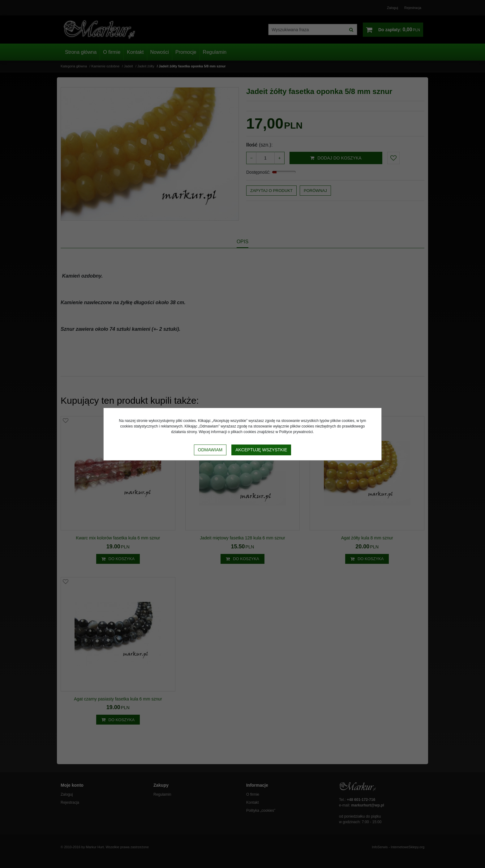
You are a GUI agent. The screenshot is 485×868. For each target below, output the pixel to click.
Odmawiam (210, 450)
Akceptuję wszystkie (261, 450)
